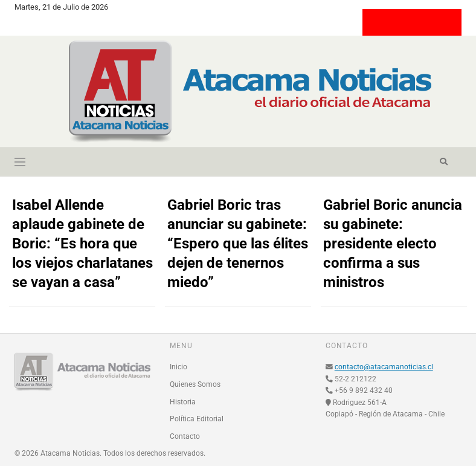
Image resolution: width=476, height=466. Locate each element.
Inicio (178, 367)
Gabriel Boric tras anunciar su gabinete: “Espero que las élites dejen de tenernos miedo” (238, 244)
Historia (183, 402)
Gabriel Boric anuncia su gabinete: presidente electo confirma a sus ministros (393, 244)
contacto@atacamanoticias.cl (384, 367)
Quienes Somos (195, 384)
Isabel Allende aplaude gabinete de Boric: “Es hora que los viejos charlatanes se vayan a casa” (82, 244)
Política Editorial (197, 419)
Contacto (185, 436)
